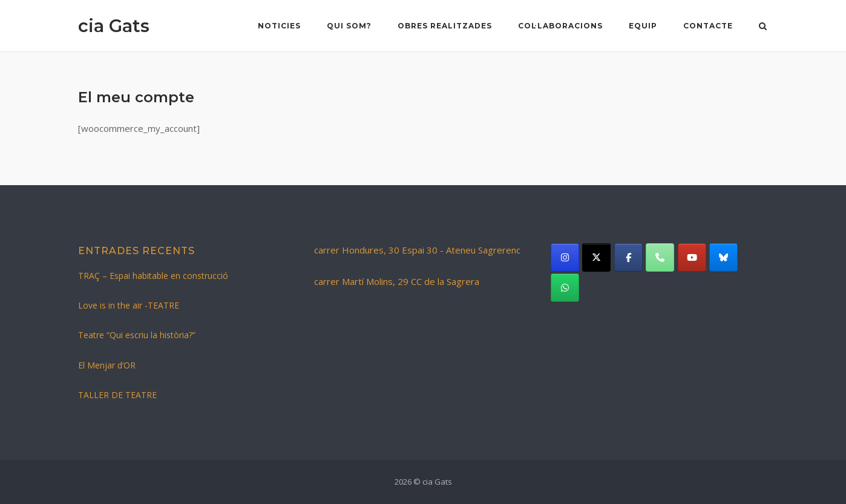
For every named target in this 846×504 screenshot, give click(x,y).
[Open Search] (763, 27)
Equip (643, 26)
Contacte (708, 26)
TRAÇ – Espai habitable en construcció (153, 276)
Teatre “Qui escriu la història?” (137, 335)
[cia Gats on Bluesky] (723, 257)
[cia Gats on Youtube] (692, 257)
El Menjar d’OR (107, 365)
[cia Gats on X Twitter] (596, 257)
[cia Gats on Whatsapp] (565, 288)
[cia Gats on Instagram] (565, 257)
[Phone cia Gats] (660, 257)
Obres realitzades (445, 26)
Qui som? (349, 26)
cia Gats (114, 26)
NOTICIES (279, 26)
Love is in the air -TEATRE (129, 305)
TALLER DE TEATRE (117, 395)
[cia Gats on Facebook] (628, 257)
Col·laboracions (560, 26)
